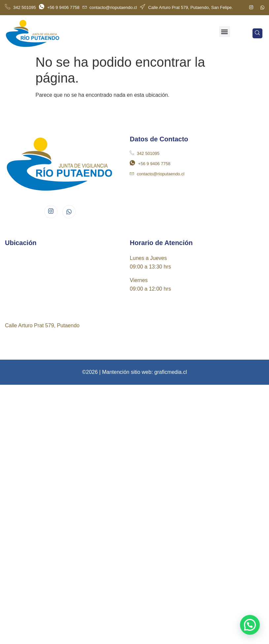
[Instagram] (251, 8)
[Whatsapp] (262, 8)
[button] (225, 32)
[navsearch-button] (257, 33)
